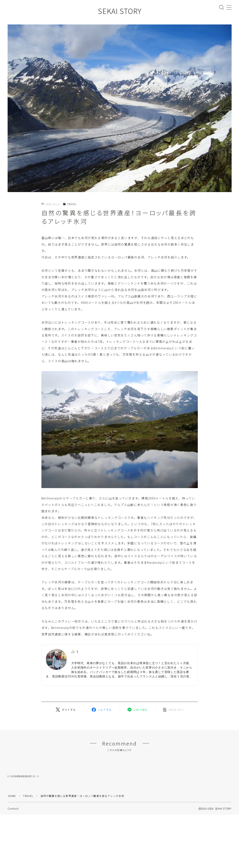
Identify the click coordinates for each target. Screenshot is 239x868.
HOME (12, 835)
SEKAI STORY (120, 11)
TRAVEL (70, 204)
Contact (13, 848)
